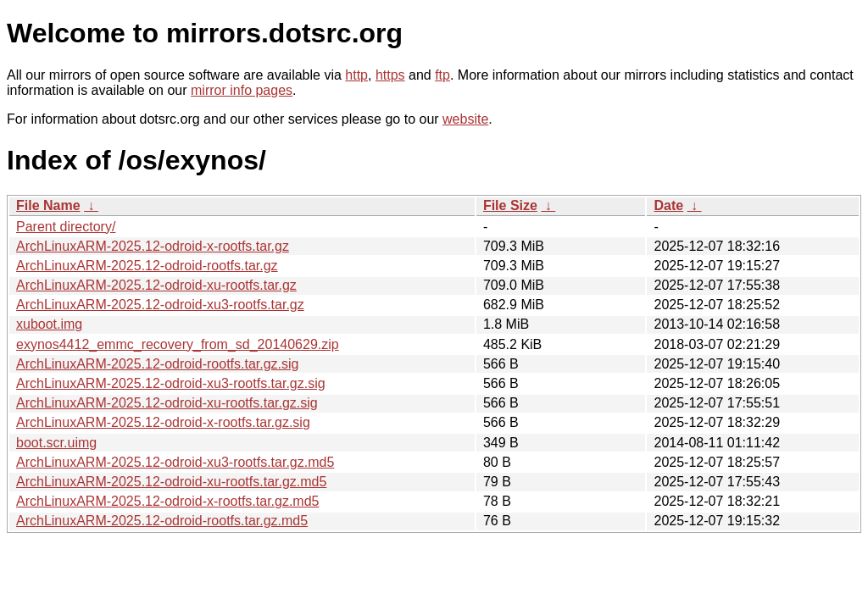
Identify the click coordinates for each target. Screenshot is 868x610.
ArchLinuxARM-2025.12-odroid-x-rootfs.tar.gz (153, 246)
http (356, 75)
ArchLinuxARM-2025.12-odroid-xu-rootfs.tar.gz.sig (167, 403)
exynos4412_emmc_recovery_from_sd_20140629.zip (178, 344)
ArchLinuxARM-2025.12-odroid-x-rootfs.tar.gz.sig (163, 422)
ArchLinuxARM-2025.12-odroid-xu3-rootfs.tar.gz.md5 (175, 462)
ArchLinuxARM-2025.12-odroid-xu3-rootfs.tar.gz (160, 305)
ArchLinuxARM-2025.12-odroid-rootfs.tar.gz (147, 266)
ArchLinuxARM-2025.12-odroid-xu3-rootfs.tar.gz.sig (171, 383)
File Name (48, 205)
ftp (442, 75)
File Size (510, 205)
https (390, 75)
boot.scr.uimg (56, 443)
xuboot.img (49, 324)
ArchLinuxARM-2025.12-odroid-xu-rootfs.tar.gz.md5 (171, 482)
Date (668, 205)
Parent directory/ (66, 227)
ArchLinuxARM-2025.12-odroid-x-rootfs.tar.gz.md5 (168, 501)
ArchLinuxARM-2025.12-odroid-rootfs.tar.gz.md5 (162, 521)
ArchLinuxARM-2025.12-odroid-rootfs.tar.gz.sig (158, 364)
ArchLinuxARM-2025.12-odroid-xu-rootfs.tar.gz (156, 285)
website (465, 119)
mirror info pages (242, 90)
